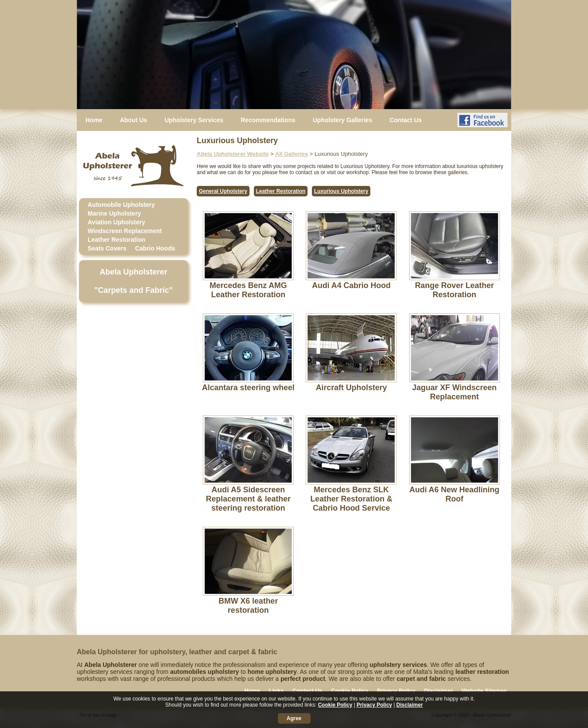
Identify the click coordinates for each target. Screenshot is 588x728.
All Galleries (292, 154)
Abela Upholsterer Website (233, 154)
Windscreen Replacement (125, 231)
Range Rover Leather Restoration (454, 290)
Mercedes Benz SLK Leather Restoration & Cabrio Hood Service (351, 499)
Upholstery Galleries (342, 120)
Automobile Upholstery (121, 205)
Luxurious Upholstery (341, 191)
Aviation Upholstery (116, 222)
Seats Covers (107, 248)
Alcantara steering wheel (248, 388)
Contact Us (406, 120)
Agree (294, 718)
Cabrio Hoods (155, 248)
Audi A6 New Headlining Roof (454, 494)
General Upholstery (223, 191)
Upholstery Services (194, 120)
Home (94, 120)
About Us (133, 120)
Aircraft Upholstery (351, 388)
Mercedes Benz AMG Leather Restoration (248, 290)
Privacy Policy (396, 691)
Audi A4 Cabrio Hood (351, 285)
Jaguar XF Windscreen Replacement (455, 392)
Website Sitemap (484, 691)
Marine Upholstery (114, 213)
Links (276, 691)
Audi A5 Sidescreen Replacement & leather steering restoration (248, 499)
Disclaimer (438, 691)
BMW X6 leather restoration (248, 606)
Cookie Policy (350, 691)
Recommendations (268, 120)
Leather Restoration (116, 240)
